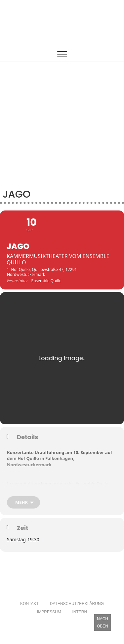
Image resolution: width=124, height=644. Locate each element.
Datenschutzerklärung (77, 604)
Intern (80, 612)
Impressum (49, 612)
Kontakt (29, 604)
